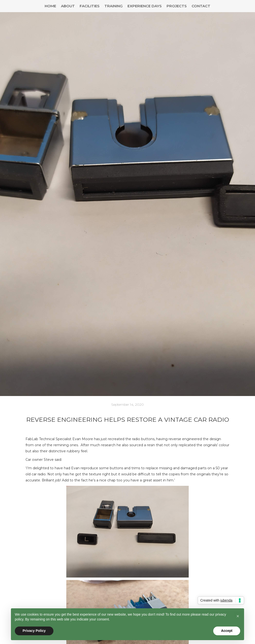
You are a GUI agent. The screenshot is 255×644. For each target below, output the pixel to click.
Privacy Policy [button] (34, 631)
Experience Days (145, 6)
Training (114, 6)
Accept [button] (227, 631)
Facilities (90, 6)
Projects (177, 6)
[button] (238, 616)
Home (50, 6)
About (68, 6)
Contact (201, 6)
